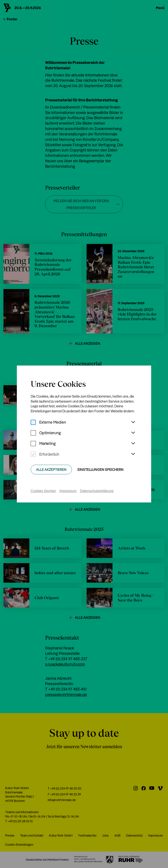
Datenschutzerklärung (97, 491)
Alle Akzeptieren (51, 470)
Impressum (68, 491)
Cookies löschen (43, 491)
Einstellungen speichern (101, 470)
